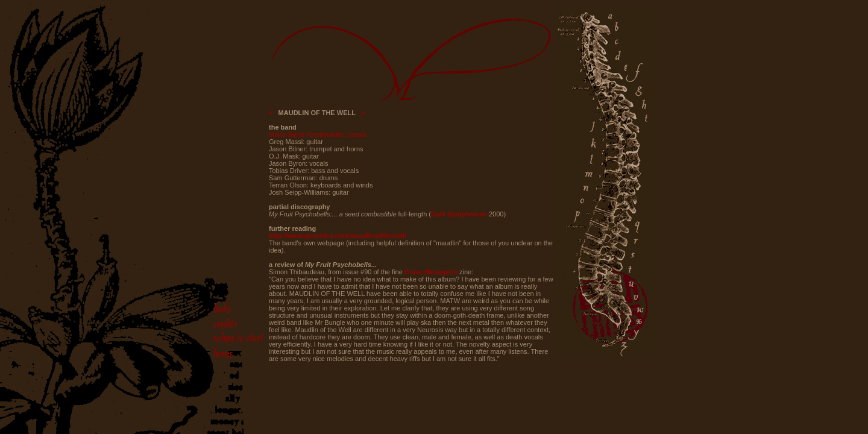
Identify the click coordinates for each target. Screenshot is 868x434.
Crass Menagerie (431, 272)
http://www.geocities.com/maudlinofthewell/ (338, 236)
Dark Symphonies (459, 214)
